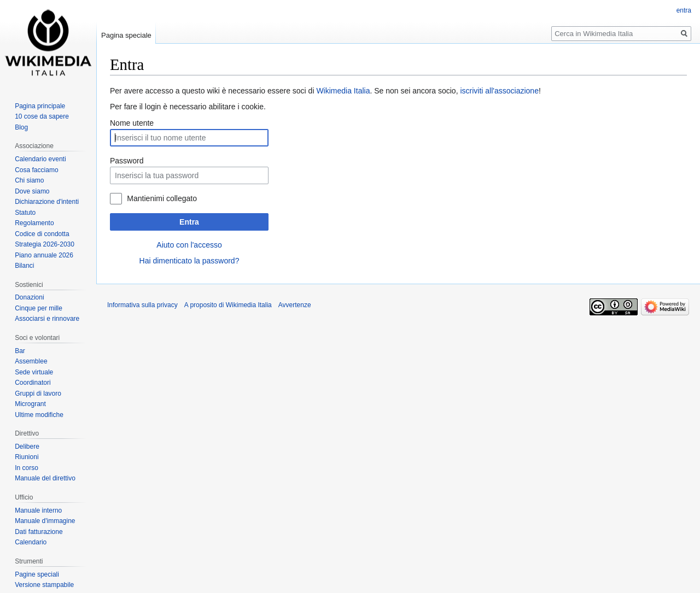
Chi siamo (29, 180)
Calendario (31, 542)
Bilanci (24, 266)
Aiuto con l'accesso (189, 245)
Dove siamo (32, 191)
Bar (20, 351)
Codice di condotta (42, 234)
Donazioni (29, 297)
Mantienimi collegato (162, 198)
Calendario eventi (40, 159)
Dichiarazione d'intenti (47, 202)
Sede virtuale (34, 372)
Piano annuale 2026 (44, 255)
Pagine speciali (37, 574)
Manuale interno (38, 510)
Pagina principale (40, 106)
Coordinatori (33, 383)
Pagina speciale (126, 35)
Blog (21, 127)
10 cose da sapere (42, 116)
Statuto (25, 213)
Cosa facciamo (36, 170)
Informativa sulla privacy (142, 305)
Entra (189, 222)
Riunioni (27, 457)
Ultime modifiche (39, 415)
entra (684, 10)
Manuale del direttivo (45, 478)
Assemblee (31, 361)
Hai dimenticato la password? (189, 261)
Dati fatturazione (39, 532)
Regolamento (34, 223)
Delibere (27, 447)
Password (127, 161)
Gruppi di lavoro (38, 394)
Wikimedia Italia (343, 91)
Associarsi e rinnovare (47, 319)
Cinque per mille (39, 308)
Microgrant (30, 404)
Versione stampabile (44, 585)
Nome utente (132, 123)
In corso (27, 468)
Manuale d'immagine (45, 521)
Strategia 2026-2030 (45, 244)
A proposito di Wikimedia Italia (228, 305)
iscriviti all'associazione (499, 91)
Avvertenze (295, 305)
